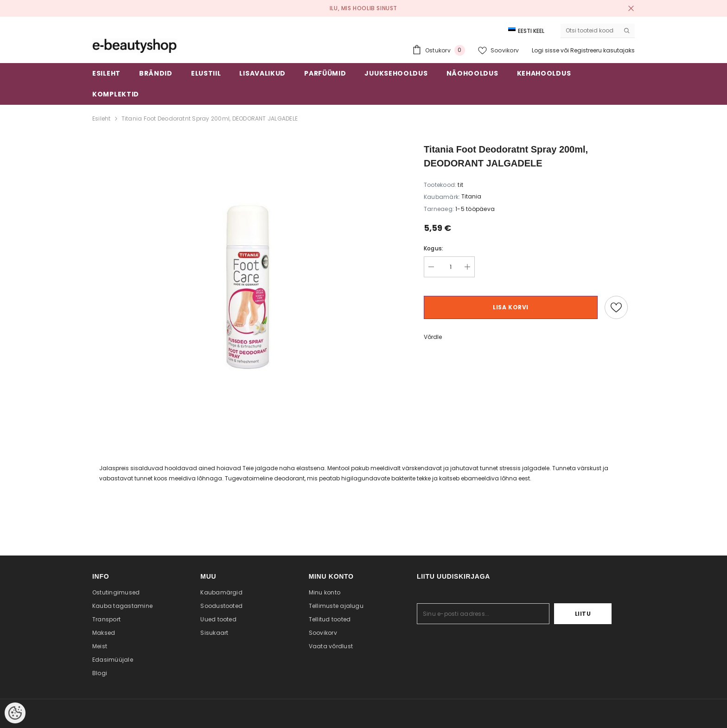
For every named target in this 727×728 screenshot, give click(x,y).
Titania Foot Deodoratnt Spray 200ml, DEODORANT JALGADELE (210, 118)
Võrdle (433, 337)
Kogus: (434, 248)
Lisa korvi (511, 307)
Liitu (583, 614)
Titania (471, 196)
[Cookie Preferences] (15, 713)
